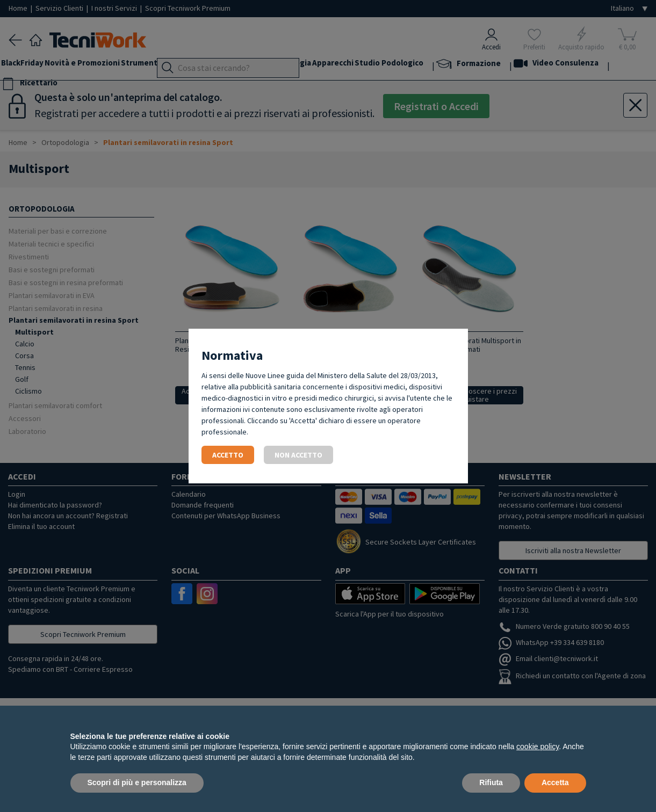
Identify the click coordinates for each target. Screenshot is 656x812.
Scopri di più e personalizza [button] (137, 782)
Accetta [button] (555, 782)
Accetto (228, 455)
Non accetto (298, 455)
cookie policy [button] (538, 746)
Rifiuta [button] (491, 782)
